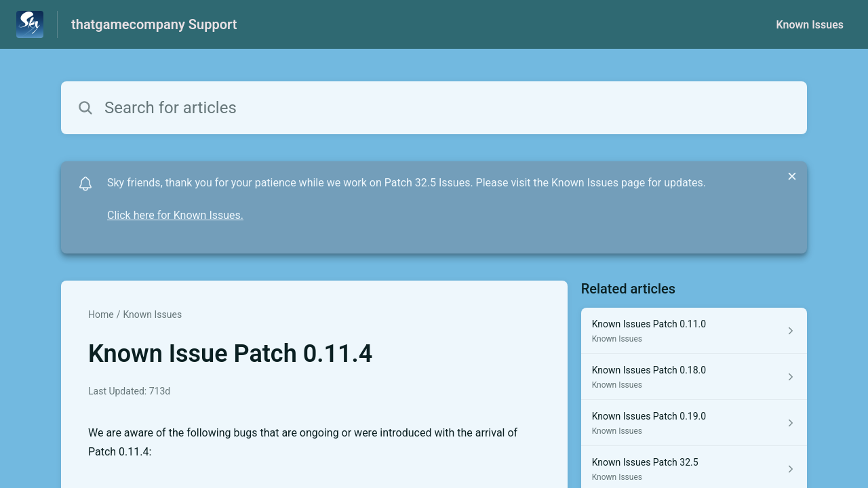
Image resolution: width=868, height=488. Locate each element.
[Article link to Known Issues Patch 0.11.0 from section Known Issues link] (694, 331)
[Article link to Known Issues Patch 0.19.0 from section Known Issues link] (694, 423)
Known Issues (810, 25)
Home (101, 314)
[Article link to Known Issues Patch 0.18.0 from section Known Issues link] (694, 377)
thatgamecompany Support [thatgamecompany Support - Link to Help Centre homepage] (154, 24)
